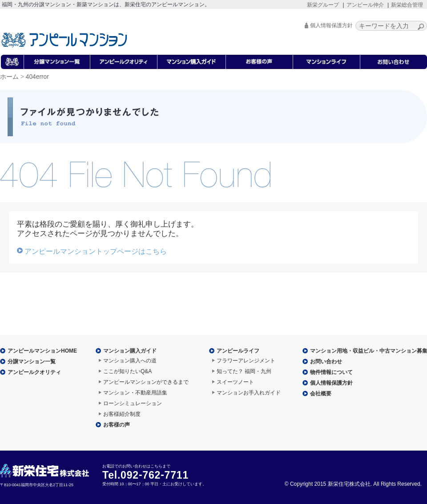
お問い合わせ (326, 362)
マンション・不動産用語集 (135, 393)
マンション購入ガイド (130, 351)
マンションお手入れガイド (249, 393)
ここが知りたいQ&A (127, 371)
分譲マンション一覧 (32, 362)
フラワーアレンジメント (246, 361)
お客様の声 (117, 425)
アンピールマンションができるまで (146, 382)
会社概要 (321, 394)
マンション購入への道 (130, 361)
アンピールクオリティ (34, 372)
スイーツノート (235, 382)
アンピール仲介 (365, 5)
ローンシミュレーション (133, 403)
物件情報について (331, 372)
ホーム (9, 77)
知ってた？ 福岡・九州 (244, 371)
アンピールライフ (238, 351)
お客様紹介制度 (122, 414)
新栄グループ (323, 5)
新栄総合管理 (407, 5)
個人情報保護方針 (331, 25)
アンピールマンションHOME (42, 351)
